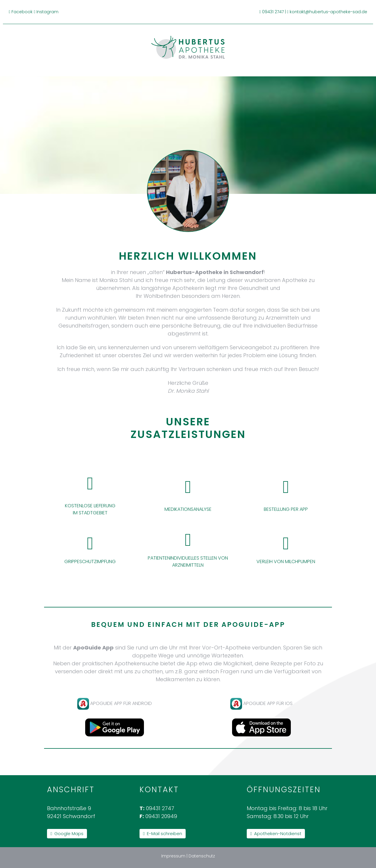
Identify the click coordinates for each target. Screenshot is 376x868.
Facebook (22, 12)
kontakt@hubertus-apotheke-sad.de (328, 12)
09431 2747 (273, 12)
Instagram (47, 12)
